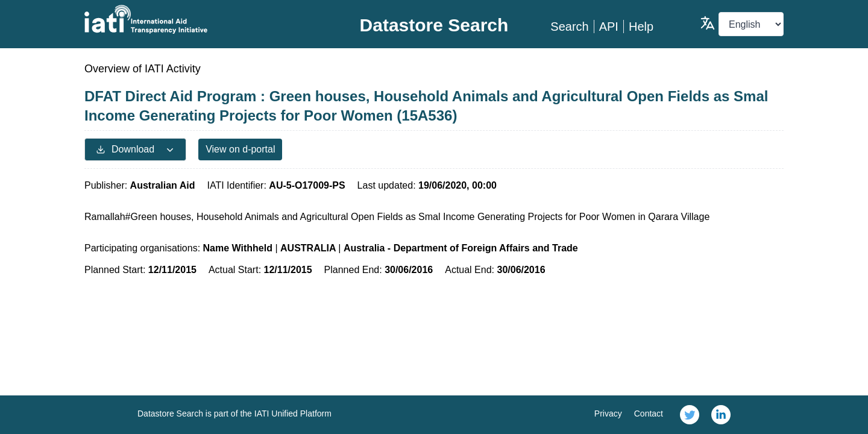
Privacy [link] (608, 414)
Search (569, 27)
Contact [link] (649, 414)
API (609, 27)
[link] (690, 415)
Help (641, 27)
